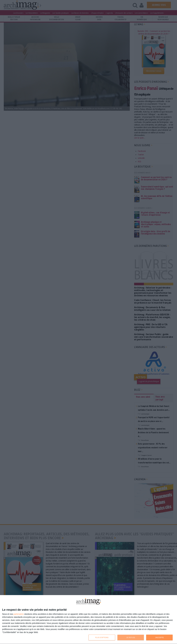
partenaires (19, 614)
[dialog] (88, 620)
